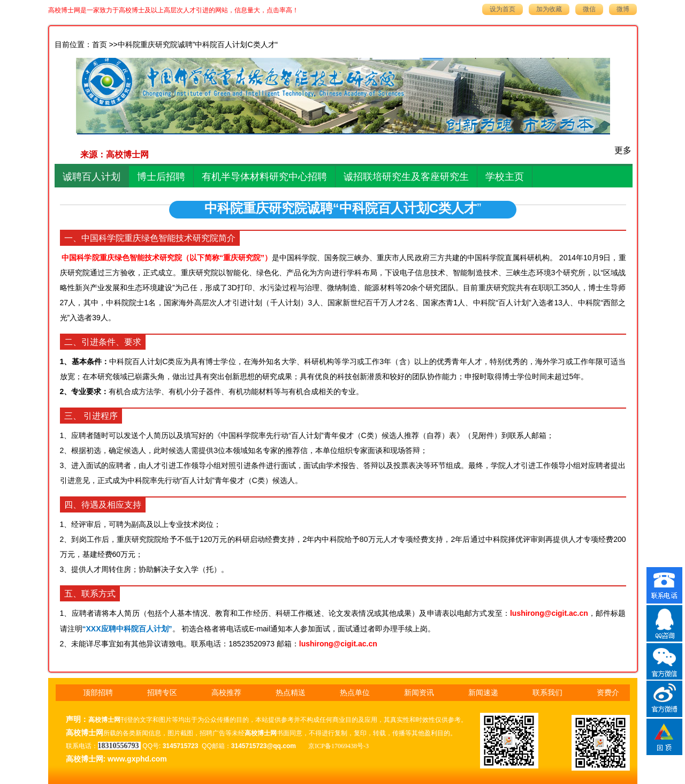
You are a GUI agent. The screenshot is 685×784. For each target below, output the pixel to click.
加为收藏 (549, 9)
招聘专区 (162, 693)
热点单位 (355, 693)
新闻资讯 (419, 693)
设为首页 (503, 9)
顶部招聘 (98, 693)
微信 (589, 9)
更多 (623, 150)
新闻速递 (483, 693)
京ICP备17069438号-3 (338, 746)
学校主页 (505, 177)
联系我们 (547, 693)
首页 (100, 45)
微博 (623, 9)
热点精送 (291, 693)
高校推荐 (226, 693)
